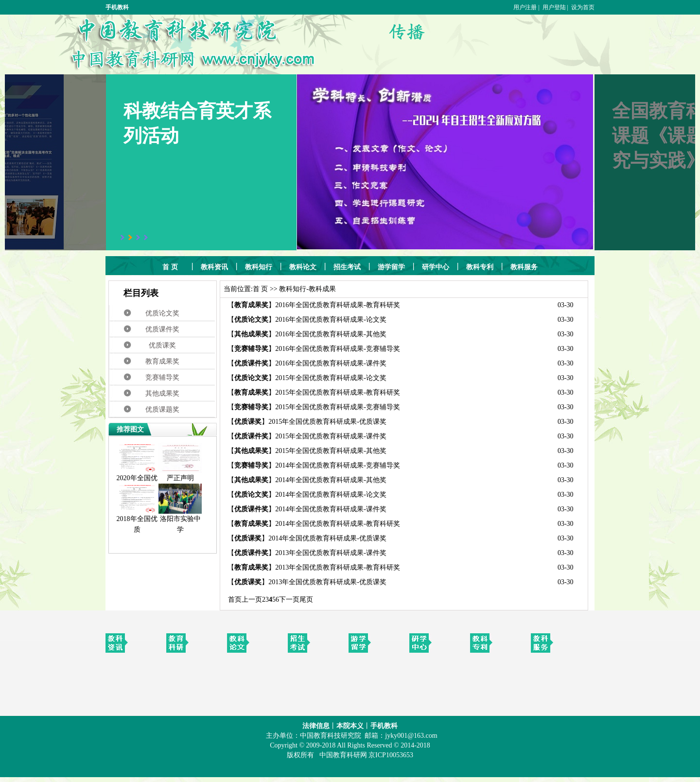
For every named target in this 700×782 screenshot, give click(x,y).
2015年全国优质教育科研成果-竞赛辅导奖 (338, 407)
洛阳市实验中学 (180, 521)
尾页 (306, 600)
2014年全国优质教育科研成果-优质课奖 (327, 538)
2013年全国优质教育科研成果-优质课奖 (327, 582)
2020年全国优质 (137, 480)
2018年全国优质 (137, 521)
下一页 (289, 600)
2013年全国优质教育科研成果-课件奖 (331, 553)
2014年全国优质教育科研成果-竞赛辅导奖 (338, 465)
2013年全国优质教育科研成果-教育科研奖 (338, 567)
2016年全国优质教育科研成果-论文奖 (331, 320)
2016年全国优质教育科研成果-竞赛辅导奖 (338, 349)
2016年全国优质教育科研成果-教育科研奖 (338, 305)
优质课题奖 (162, 409)
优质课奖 (162, 345)
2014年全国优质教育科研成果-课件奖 (331, 509)
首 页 (261, 289)
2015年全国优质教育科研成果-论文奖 (331, 378)
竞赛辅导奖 (162, 377)
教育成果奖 (162, 361)
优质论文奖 (162, 313)
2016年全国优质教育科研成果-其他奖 (331, 334)
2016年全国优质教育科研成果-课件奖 (331, 363)
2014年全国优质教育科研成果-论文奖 (331, 495)
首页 (235, 600)
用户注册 (525, 7)
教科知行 (293, 289)
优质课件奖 (162, 329)
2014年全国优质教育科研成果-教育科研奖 (338, 524)
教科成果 (322, 289)
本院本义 (350, 726)
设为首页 (583, 7)
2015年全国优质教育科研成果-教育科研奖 (338, 392)
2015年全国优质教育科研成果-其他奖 (331, 451)
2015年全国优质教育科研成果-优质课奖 (327, 422)
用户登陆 (554, 7)
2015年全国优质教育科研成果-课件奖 (331, 436)
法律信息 (316, 726)
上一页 (252, 600)
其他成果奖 (162, 393)
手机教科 (117, 7)
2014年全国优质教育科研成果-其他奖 (331, 480)
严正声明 (180, 474)
